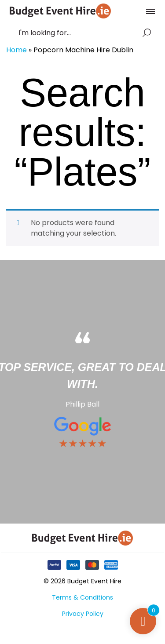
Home (16, 50)
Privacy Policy (83, 614)
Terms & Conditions (82, 597)
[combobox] (78, 33)
